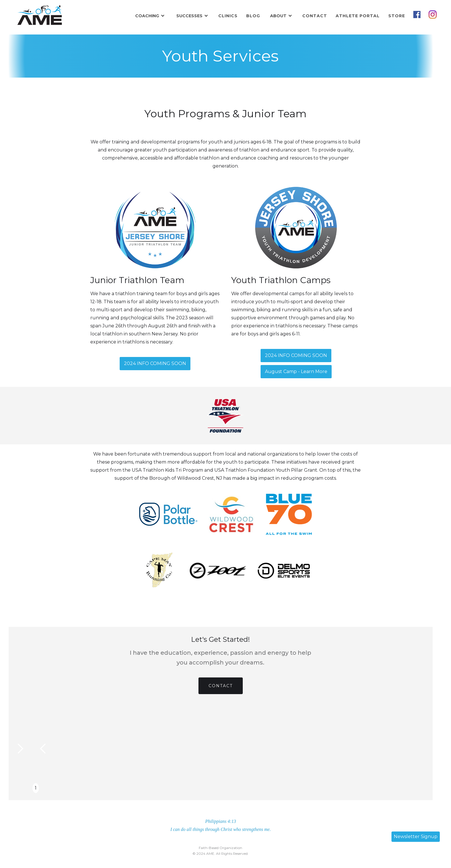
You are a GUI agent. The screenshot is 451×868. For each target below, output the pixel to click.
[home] (40, 16)
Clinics (228, 16)
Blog (253, 16)
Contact (315, 16)
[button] (150, 16)
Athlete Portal (358, 16)
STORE (397, 16)
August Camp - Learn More (296, 371)
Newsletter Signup (416, 837)
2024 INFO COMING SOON (155, 363)
